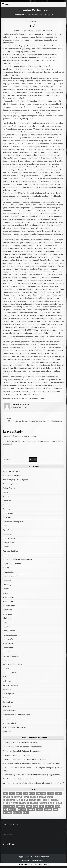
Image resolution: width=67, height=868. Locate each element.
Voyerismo (7, 731)
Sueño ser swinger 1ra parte (25, 743)
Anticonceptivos (10, 484)
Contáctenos (8, 834)
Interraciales (8, 572)
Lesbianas (7, 580)
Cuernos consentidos (22, 755)
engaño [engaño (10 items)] (26, 797)
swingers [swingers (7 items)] (48, 809)
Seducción (7, 681)
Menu (7, 4)
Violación (7, 719)
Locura (6, 589)
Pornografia (8, 639)
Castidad (6, 505)
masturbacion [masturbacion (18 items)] (9, 806)
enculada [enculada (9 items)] (18, 797)
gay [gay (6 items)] (26, 800)
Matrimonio (8, 601)
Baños (5, 492)
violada (42, 398)
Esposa (22, 398)
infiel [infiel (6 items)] (5, 803)
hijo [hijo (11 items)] (39, 800)
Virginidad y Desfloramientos (15, 727)
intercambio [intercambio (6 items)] (24, 803)
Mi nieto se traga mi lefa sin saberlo (28, 747)
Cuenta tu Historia (10, 824)
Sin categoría (8, 694)
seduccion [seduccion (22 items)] (49, 806)
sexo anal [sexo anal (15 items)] (12, 809)
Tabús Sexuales (9, 711)
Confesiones (8, 513)
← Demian (7, 418)
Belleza (6, 497)
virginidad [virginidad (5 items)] (7, 813)
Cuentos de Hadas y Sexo (13, 522)
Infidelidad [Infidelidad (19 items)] (55, 800)
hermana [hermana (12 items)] (33, 800)
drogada (15, 398)
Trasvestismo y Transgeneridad (16, 715)
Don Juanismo (9, 538)
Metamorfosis (9, 606)
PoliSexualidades (10, 635)
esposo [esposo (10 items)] (50, 797)
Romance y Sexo (10, 673)
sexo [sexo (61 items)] (5, 809)
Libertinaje (7, 585)
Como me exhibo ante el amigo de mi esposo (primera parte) (39, 783)
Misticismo (7, 610)
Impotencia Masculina (12, 564)
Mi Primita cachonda (26, 779)
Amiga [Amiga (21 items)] (5, 794)
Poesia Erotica (9, 631)
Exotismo (7, 547)
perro (29, 398)
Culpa (5, 526)
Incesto (6, 568)
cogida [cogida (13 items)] (32, 794)
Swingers (7, 706)
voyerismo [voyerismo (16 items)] (17, 813)
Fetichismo (7, 555)
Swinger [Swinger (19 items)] (40, 809)
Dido (33, 26)
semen (35, 398)
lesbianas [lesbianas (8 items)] (43, 803)
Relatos (6, 652)
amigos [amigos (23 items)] (19, 794)
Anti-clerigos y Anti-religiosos (15, 480)
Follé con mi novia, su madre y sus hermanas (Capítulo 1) (37, 764)
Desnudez (7, 534)
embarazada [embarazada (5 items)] (8, 797)
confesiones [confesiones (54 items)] (41, 794)
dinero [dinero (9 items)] (58, 794)
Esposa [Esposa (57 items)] (42, 797)
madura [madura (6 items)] (58, 803)
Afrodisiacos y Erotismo (13, 476)
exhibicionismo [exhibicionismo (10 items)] (9, 800)
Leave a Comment (46, 30)
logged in (17, 436)
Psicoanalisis (8, 648)
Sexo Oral (7, 690)
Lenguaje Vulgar (10, 576)
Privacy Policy (43, 864)
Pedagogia (7, 627)
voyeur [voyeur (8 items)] (26, 813)
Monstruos (7, 614)
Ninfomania (8, 618)
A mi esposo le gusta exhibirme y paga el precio (41, 775)
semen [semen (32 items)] (58, 806)
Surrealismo (8, 702)
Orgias (6, 622)
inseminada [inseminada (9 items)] (13, 803)
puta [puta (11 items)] (42, 806)
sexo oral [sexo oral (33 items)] (22, 809)
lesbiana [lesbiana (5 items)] (34, 803)
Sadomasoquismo (10, 677)
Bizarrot (19, 30)
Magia (5, 593)
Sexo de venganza (10, 685)
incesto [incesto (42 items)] (46, 800)
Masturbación (9, 597)
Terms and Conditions (27, 864)
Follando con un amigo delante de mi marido (32, 759)
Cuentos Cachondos (33, 10)
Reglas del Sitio (9, 844)
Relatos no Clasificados (12, 664)
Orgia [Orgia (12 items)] (29, 806)
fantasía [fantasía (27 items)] (19, 800)
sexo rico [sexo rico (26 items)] (31, 809)
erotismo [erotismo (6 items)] (34, 797)
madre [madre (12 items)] (51, 803)
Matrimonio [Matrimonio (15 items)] (20, 806)
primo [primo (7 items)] (35, 806)
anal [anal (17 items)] (25, 794)
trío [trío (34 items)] (56, 809)
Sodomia (6, 698)
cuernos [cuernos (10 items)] (51, 794)
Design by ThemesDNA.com (34, 860)
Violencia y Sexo (34, 21)
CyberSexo (7, 530)
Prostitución (8, 643)
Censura (6, 509)
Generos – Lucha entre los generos (17, 559)
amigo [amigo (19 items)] (12, 794)
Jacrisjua (7, 783)
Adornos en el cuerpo (12, 471)
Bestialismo (8, 501)
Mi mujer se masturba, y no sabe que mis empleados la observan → (36, 421)
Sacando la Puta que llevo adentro (27, 751)
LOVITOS (7, 743)
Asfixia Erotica (9, 488)
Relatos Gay (8, 660)
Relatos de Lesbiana (11, 656)
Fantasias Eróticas (10, 551)
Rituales (6, 669)
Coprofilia (7, 518)
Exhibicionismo (9, 543)
